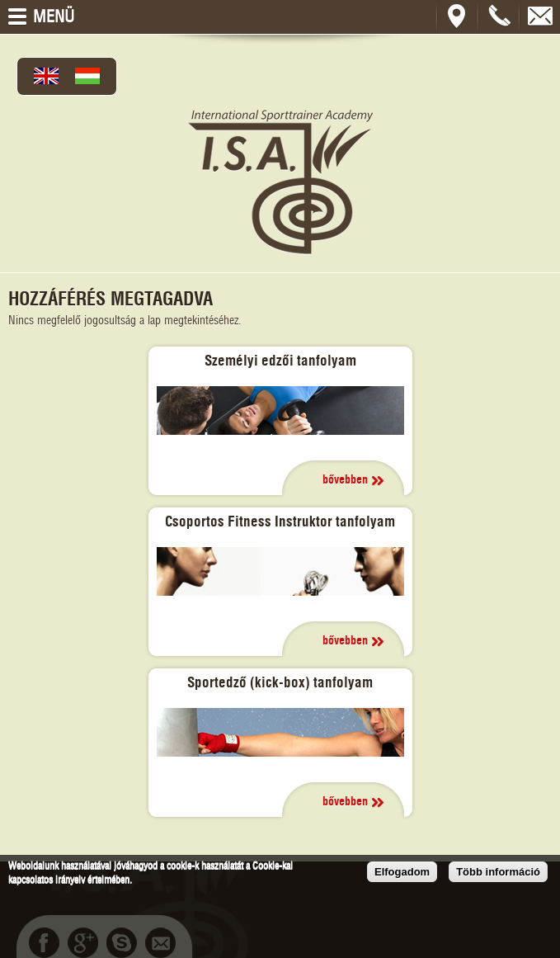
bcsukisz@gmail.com (540, 17)
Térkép (458, 17)
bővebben (345, 480)
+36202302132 (499, 17)
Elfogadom (402, 872)
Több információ (498, 872)
